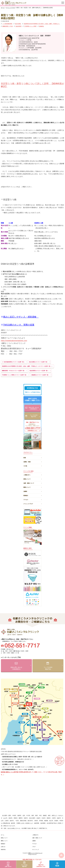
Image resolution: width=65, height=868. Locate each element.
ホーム (3, 835)
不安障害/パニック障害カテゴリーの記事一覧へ (14, 375)
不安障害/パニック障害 (30, 26)
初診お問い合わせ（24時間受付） (34, 408)
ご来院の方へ (33, 475)
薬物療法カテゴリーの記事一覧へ (40, 375)
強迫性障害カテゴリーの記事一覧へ (39, 371)
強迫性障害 (18, 26)
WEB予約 (3, 850)
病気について (33, 479)
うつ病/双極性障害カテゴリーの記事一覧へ (13, 362)
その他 (33, 466)
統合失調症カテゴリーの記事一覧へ (39, 362)
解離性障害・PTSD (7, 26)
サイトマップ (36, 850)
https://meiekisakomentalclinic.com (14, 341)
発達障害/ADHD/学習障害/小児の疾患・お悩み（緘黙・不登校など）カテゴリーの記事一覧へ (27, 366)
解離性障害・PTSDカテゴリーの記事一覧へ (13, 371)
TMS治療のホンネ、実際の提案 (19, 325)
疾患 (33, 457)
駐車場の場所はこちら (7, 772)
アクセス (33, 499)
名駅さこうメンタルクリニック (35, 853)
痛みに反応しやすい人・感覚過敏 (21, 317)
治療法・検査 (33, 461)
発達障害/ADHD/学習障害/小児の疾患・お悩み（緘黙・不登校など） (42, 24)
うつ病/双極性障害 (7, 24)
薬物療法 (41, 26)
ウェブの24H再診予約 (35, 416)
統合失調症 (18, 24)
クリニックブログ (33, 504)
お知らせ (3, 847)
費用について (33, 487)
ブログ (34, 847)
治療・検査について (33, 483)
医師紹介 (33, 495)
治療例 (33, 491)
